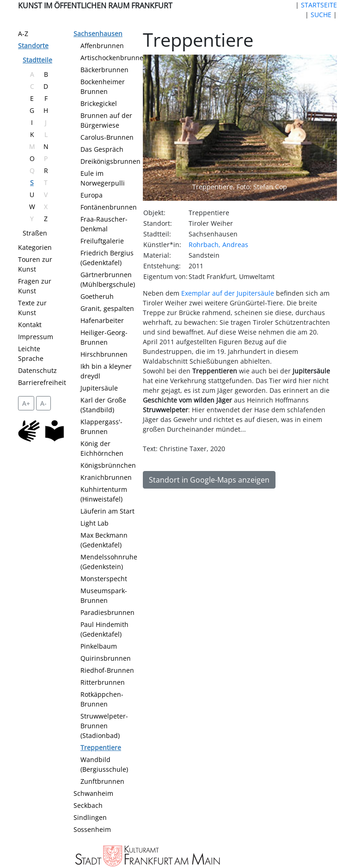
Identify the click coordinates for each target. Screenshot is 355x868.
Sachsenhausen (98, 34)
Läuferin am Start (107, 511)
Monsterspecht (104, 579)
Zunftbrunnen (102, 781)
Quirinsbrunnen (106, 658)
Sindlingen (90, 817)
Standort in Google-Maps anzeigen (209, 480)
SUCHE (321, 15)
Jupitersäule (99, 388)
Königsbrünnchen (108, 465)
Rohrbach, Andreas (218, 245)
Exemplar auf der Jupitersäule (228, 293)
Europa (92, 195)
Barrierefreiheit (42, 382)
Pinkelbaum (99, 646)
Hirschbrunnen (104, 354)
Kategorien (35, 247)
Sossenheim (92, 829)
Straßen (35, 233)
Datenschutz (37, 370)
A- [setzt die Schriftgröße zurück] (43, 403)
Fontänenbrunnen (109, 207)
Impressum (36, 337)
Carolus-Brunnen (107, 137)
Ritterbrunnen (103, 682)
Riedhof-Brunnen (107, 670)
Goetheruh (97, 296)
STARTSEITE (319, 5)
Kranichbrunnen (106, 477)
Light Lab (95, 523)
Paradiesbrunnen (107, 612)
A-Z (23, 34)
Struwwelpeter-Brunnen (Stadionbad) (104, 726)
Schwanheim (93, 793)
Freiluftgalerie (102, 241)
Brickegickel (99, 103)
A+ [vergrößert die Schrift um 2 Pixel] (26, 403)
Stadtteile (37, 60)
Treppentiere (101, 747)
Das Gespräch (102, 149)
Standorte (33, 46)
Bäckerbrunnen (104, 70)
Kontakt (30, 325)
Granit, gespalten (107, 308)
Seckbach (88, 805)
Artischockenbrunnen (114, 58)
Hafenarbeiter (102, 320)
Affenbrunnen (102, 46)
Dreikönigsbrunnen (110, 161)
